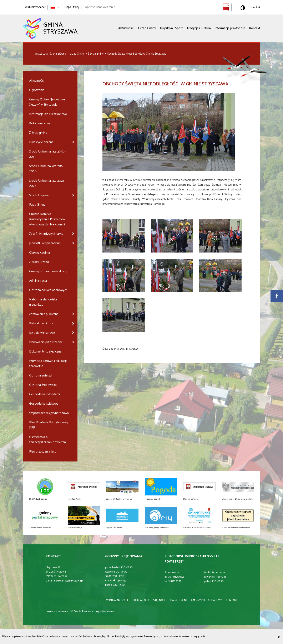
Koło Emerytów (39, 123)
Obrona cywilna (39, 253)
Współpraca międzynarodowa (49, 413)
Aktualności (126, 28)
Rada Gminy (37, 205)
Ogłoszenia (37, 90)
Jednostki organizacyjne (45, 243)
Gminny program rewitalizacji (48, 271)
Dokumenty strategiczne (45, 352)
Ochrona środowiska (43, 385)
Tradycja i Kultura (199, 28)
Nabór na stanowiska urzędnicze (43, 302)
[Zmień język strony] (55, 7)
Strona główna (58, 54)
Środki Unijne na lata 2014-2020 (47, 169)
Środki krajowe (39, 195)
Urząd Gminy (147, 28)
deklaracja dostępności (150, 600)
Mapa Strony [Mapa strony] (72, 7)
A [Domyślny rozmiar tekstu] (254, 8)
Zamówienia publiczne (44, 314)
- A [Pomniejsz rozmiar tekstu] (251, 8)
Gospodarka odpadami (44, 394)
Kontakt (255, 28)
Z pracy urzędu (39, 262)
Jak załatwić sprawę (42, 333)
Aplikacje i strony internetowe (97, 611)
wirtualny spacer (118, 600)
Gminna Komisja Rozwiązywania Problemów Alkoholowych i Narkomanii (47, 219)
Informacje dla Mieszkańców (48, 114)
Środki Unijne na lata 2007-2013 (47, 154)
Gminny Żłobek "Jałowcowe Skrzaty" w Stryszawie (47, 102)
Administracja (38, 281)
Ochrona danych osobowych (48, 290)
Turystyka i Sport (171, 28)
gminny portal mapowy (207, 600)
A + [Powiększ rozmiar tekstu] (258, 7)
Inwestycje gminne (41, 142)
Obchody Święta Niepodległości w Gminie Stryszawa (137, 54)
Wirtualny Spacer (35, 7)
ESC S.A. (74, 611)
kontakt (232, 600)
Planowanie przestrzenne (46, 342)
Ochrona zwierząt (41, 376)
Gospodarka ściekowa (44, 404)
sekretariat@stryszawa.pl (69, 581)
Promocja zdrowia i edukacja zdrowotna (48, 364)
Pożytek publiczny (41, 323)
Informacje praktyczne (230, 28)
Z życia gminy (96, 54)
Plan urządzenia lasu (43, 452)
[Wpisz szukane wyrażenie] (105, 7)
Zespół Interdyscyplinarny (46, 234)
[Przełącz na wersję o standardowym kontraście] (243, 8)
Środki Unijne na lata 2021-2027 (47, 183)
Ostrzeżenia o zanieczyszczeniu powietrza (47, 440)
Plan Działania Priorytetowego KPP (49, 425)
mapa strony (179, 600)
